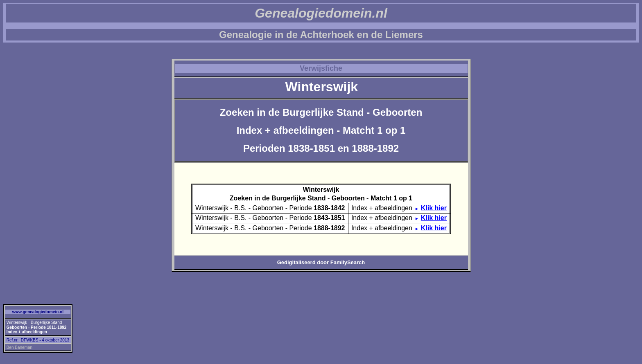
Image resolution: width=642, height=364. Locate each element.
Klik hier (434, 208)
